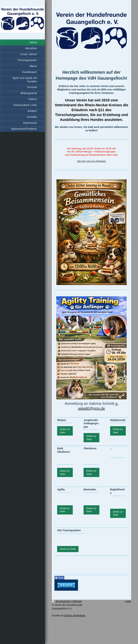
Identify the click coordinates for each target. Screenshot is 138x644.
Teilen (59, 578)
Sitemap (77, 601)
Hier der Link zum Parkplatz (91, 161)
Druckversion (61, 601)
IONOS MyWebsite (75, 616)
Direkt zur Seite (65, 431)
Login (128, 601)
